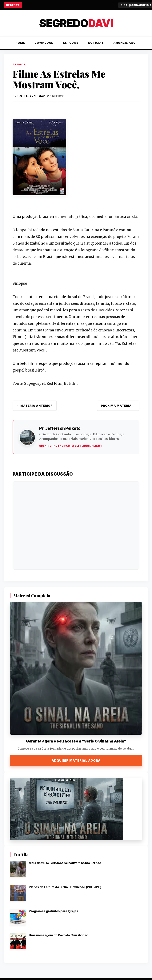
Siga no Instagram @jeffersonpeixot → (72, 446)
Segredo (76, 23)
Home (20, 43)
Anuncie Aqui (125, 43)
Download (44, 43)
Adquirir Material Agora (76, 760)
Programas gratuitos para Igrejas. (54, 911)
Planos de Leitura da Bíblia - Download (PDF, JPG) (65, 887)
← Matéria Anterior (35, 406)
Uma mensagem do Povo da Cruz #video (58, 935)
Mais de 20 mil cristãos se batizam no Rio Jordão (65, 863)
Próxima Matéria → (118, 406)
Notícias (96, 43)
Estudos (71, 43)
